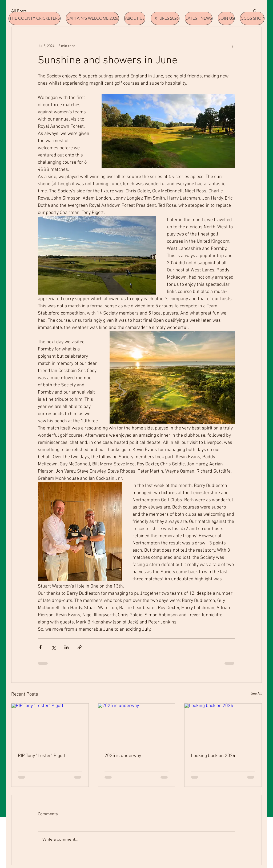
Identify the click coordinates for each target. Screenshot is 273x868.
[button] (255, 11)
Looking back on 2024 (213, 756)
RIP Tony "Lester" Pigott (42, 756)
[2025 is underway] (137, 725)
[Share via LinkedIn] (67, 647)
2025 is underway (123, 756)
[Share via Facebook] (40, 647)
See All (256, 694)
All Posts (19, 11)
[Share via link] (80, 647)
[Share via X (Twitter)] (53, 647)
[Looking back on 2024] (223, 725)
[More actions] (232, 46)
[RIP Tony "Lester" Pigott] (50, 725)
